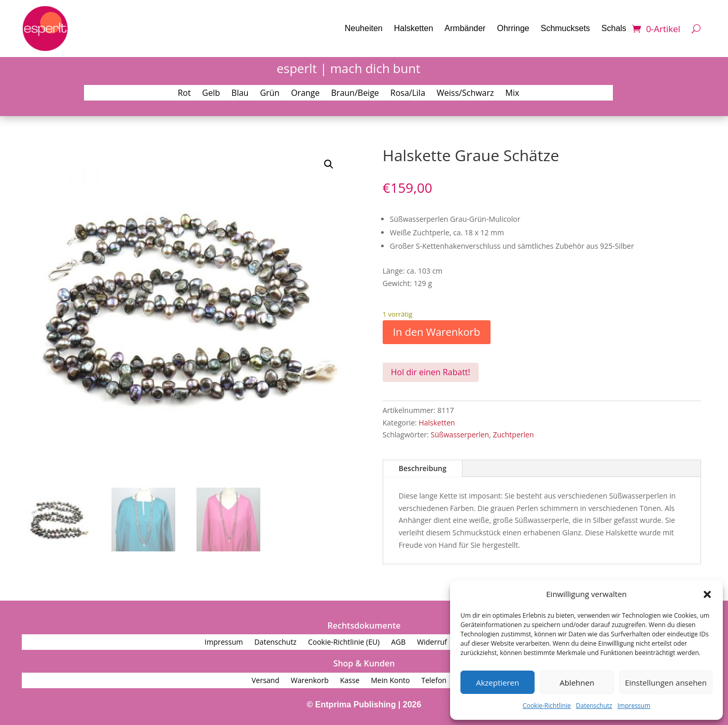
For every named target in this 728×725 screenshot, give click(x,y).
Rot (184, 94)
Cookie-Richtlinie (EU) (344, 643)
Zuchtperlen (513, 435)
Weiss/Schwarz (465, 94)
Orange (305, 94)
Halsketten (414, 28)
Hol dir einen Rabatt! (431, 372)
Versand (265, 681)
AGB (398, 643)
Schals (614, 28)
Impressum (634, 706)
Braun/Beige (355, 94)
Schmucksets (565, 28)
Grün (270, 94)
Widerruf (432, 643)
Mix (513, 94)
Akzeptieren (498, 683)
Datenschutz (594, 706)
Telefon (434, 681)
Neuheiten (364, 28)
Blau (240, 94)
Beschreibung (423, 468)
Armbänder (465, 28)
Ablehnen (577, 683)
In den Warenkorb (437, 332)
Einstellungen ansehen (666, 683)
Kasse (350, 681)
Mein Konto (390, 681)
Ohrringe (513, 28)
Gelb (211, 94)
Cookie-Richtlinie (547, 706)
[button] (707, 594)
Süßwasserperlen (460, 435)
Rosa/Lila (408, 94)
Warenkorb (310, 681)
